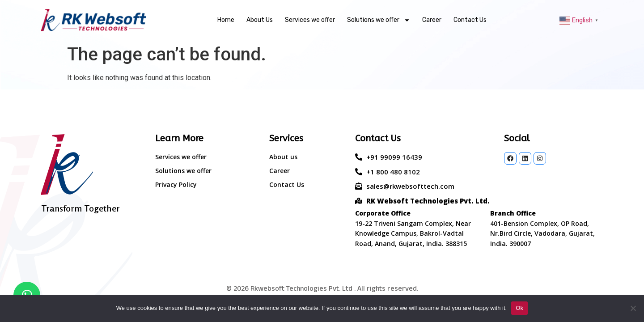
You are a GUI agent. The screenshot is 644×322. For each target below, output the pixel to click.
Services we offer (310, 20)
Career (432, 20)
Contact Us (470, 20)
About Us (260, 20)
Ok (519, 308)
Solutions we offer (379, 20)
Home (226, 20)
